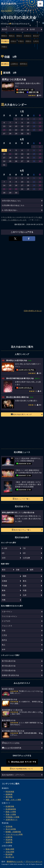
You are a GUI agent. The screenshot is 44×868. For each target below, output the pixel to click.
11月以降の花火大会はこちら (13, 205)
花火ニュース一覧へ (21, 499)
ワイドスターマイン (10, 616)
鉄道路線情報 (11, 809)
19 (40, 126)
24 (28, 130)
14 (10, 126)
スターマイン (7, 612)
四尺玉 (4, 640)
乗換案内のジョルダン (15, 862)
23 (22, 130)
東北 (25, 581)
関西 (25, 576)
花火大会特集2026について (21, 769)
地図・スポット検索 (13, 800)
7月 (24, 548)
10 (28, 123)
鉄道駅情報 (10, 806)
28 (10, 133)
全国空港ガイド (12, 820)
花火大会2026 (8, 4)
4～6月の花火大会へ (10, 210)
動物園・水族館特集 (13, 832)
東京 (4, 570)
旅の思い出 (10, 857)
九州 (25, 595)
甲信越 (4, 586)
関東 (4, 576)
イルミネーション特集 (14, 834)
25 (34, 130)
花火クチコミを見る (11, 743)
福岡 (32, 570)
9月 (24, 553)
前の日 (5, 29)
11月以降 (26, 558)
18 (34, 126)
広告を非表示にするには (33, 311)
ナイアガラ (6, 621)
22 (16, 130)
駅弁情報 (9, 854)
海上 (4, 645)
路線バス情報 (11, 812)
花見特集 (9, 826)
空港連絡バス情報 (12, 817)
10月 (4, 558)
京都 (18, 570)
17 (28, 126)
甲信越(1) (5, 41)
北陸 (25, 586)
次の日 (32, 29)
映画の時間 (10, 849)
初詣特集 (9, 840)
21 (10, 130)
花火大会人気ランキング (21, 414)
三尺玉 (4, 635)
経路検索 (9, 794)
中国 (25, 590)
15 (16, 126)
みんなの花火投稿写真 (12, 748)
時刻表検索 (10, 792)
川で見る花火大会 (9, 670)
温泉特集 (9, 842)
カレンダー (20, 29)
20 (4, 130)
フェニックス (7, 626)
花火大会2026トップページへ (13, 775)
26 (40, 130)
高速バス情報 (11, 814)
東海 (4, 590)
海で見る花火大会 (9, 661)
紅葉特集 (9, 837)
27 (4, 133)
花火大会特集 (11, 829)
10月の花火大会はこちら (11, 201)
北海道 (4, 581)
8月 (3, 553)
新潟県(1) (5, 64)
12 (40, 123)
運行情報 (9, 797)
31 (28, 133)
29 (16, 133)
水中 (4, 649)
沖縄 (4, 600)
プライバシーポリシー (34, 862)
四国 (4, 595)
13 (4, 126)
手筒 (4, 631)
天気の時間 (10, 852)
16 (22, 126)
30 (22, 133)
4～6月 (5, 548)
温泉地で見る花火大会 (10, 675)
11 (34, 123)
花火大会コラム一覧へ (21, 530)
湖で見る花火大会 (9, 666)
